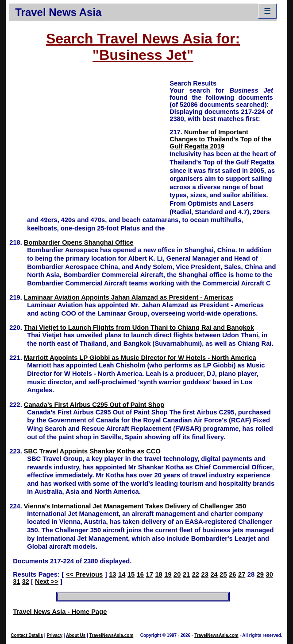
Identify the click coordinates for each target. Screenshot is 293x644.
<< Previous (85, 574)
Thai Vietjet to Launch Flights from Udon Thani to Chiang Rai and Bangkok (139, 328)
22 (196, 574)
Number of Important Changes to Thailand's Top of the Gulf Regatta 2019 (220, 139)
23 (205, 574)
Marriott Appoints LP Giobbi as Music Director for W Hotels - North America (140, 358)
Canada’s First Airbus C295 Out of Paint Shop (94, 405)
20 (177, 574)
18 (158, 574)
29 (260, 574)
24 (214, 574)
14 (122, 574)
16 (140, 574)
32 (26, 582)
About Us (76, 635)
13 (112, 574)
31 (16, 582)
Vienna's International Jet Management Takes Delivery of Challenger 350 (135, 506)
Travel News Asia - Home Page (60, 612)
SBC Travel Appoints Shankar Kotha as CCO (92, 451)
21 (186, 574)
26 (232, 574)
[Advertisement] (89, 141)
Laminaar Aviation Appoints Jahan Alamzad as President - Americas (129, 297)
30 (270, 574)
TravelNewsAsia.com (112, 635)
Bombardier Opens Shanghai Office (79, 242)
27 (242, 574)
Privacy (54, 635)
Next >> (47, 582)
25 (223, 574)
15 (131, 574)
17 (150, 574)
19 (168, 574)
